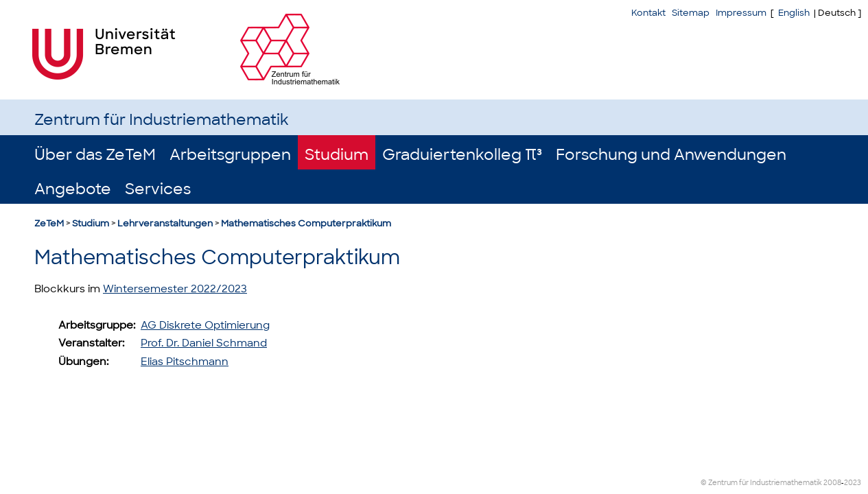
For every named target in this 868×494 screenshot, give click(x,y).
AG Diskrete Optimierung (205, 325)
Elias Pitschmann (185, 362)
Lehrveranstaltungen (165, 223)
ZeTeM (49, 223)
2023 (853, 483)
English (794, 13)
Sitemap (691, 13)
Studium (337, 155)
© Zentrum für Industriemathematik (761, 483)
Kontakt (648, 13)
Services (158, 189)
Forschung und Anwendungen (671, 155)
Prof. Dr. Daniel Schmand (204, 343)
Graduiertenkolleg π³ (462, 155)
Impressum (741, 13)
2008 (832, 483)
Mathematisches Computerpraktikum (306, 223)
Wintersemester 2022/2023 (175, 289)
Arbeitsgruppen (230, 155)
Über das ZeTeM (95, 155)
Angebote (73, 189)
